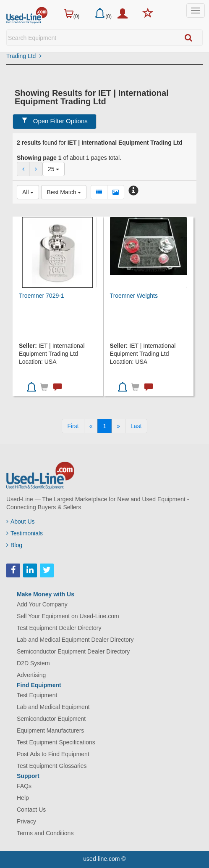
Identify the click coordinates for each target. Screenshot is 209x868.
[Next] (118, 426)
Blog (14, 545)
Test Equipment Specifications (56, 742)
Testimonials (25, 533)
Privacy (26, 821)
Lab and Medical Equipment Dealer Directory (75, 640)
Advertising (31, 675)
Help (23, 798)
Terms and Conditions (45, 833)
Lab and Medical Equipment (53, 707)
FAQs (24, 786)
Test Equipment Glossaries (52, 766)
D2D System (33, 663)
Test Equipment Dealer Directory (59, 628)
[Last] (136, 426)
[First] (73, 426)
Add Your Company (42, 604)
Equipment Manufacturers (50, 730)
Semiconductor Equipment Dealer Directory (73, 651)
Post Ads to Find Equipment (53, 754)
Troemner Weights (134, 296)
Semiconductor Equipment (51, 719)
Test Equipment (37, 695)
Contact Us (31, 810)
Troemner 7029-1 (42, 296)
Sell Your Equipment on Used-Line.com (68, 616)
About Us (21, 521)
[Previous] (91, 426)
